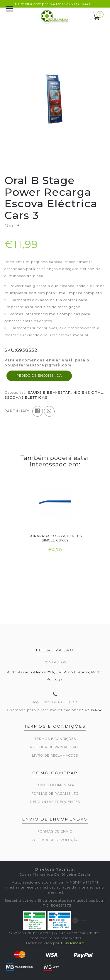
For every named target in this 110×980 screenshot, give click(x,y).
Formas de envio (55, 831)
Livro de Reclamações (55, 755)
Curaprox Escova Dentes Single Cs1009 (55, 538)
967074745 (93, 710)
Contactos (55, 662)
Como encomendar (55, 785)
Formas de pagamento (55, 794)
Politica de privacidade (55, 747)
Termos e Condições (55, 739)
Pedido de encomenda (39, 376)
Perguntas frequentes (55, 802)
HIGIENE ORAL (88, 392)
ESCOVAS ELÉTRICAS (26, 397)
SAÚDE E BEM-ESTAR (49, 392)
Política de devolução (55, 840)
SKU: (10, 350)
